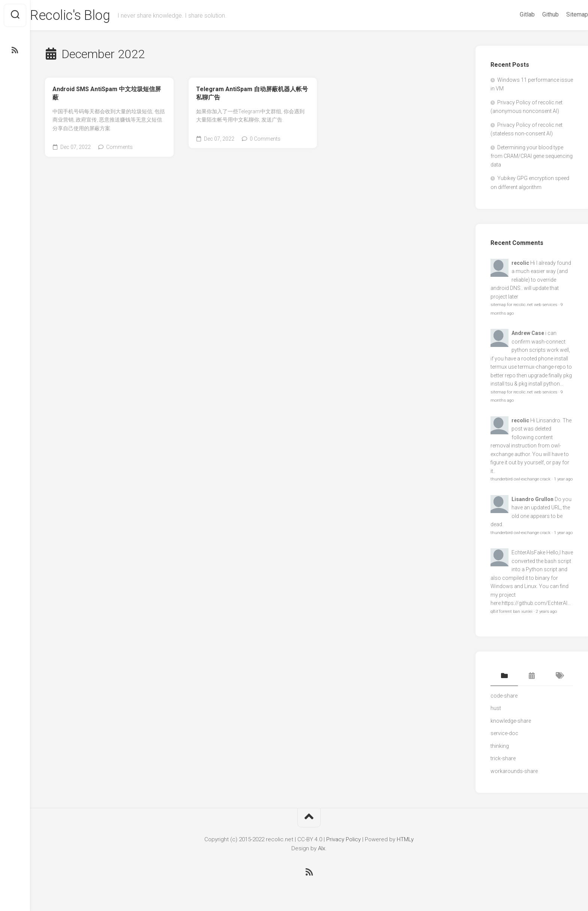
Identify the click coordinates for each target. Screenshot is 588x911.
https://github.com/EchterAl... (536, 603)
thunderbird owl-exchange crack (520, 479)
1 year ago (563, 479)
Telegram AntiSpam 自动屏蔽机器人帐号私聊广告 (252, 93)
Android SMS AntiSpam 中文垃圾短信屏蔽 (107, 93)
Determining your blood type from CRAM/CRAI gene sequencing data (532, 156)
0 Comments (265, 139)
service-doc (504, 733)
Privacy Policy (343, 839)
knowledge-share (511, 721)
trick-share (503, 758)
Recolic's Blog (85, 15)
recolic (520, 263)
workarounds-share (514, 771)
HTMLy (405, 839)
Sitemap (562, 14)
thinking (500, 746)
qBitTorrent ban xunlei (511, 612)
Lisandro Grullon (532, 499)
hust (496, 708)
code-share (504, 696)
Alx (322, 848)
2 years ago (546, 612)
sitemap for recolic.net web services (524, 305)
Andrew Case (528, 333)
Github (535, 14)
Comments (119, 147)
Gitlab (512, 14)
